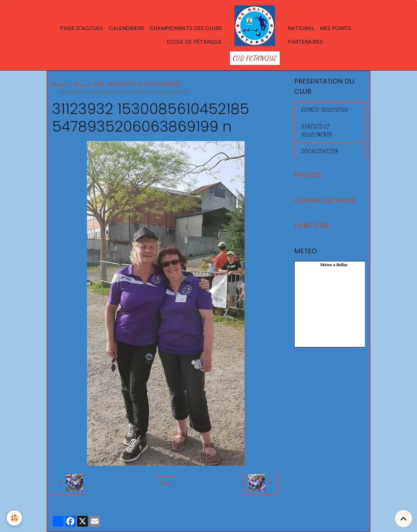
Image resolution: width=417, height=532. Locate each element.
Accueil (59, 84)
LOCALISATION (320, 151)
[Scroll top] (403, 518)
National (301, 28)
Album (79, 84)
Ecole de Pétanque (194, 42)
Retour (166, 482)
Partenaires (305, 42)
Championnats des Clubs (186, 28)
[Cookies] (14, 518)
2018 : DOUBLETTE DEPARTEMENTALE (136, 84)
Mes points (335, 28)
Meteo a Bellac (334, 265)
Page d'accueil (82, 28)
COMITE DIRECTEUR (325, 110)
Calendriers (126, 28)
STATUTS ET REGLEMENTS (317, 130)
